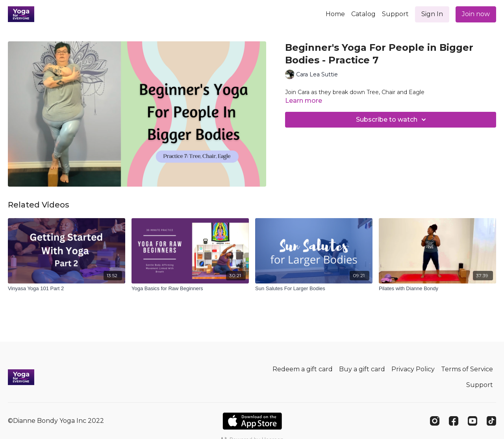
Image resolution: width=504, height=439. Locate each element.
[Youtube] (472, 421)
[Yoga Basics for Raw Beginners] (190, 289)
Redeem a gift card (303, 369)
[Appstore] (252, 421)
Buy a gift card (362, 369)
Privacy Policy (413, 369)
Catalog (363, 14)
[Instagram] (435, 421)
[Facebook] (454, 421)
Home (335, 14)
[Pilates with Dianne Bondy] (437, 289)
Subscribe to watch (392, 120)
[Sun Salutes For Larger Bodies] (314, 289)
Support (395, 14)
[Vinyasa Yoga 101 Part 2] (67, 289)
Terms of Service (467, 369)
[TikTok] (491, 421)
